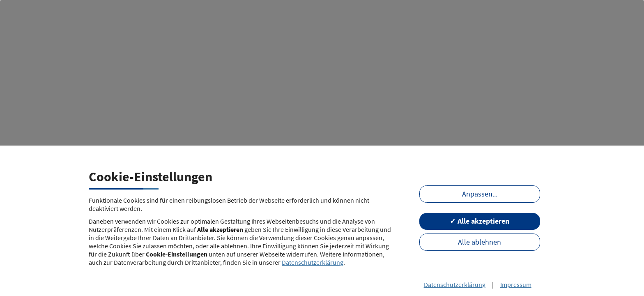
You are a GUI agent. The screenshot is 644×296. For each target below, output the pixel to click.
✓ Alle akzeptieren (480, 221)
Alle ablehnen (480, 242)
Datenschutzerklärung (313, 262)
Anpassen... (480, 194)
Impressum (516, 284)
